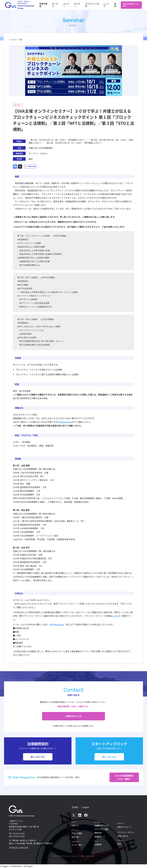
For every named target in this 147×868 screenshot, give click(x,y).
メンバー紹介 (77, 845)
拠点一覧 (75, 837)
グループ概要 (77, 833)
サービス (65, 5)
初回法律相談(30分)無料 (131, 5)
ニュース (108, 5)
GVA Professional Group (22, 816)
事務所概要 (55, 5)
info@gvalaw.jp (65, 422)
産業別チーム (100, 837)
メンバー (75, 5)
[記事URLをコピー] (31, 167)
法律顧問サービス (102, 825)
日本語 (75, 807)
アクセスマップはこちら (19, 847)
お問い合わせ (123, 836)
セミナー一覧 (16, 40)
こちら (116, 616)
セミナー (84, 5)
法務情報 (98, 844)
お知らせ (75, 825)
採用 (116, 5)
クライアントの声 (96, 5)
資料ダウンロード (124, 827)
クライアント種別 (101, 829)
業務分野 (98, 833)
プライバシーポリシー (126, 832)
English (86, 807)
